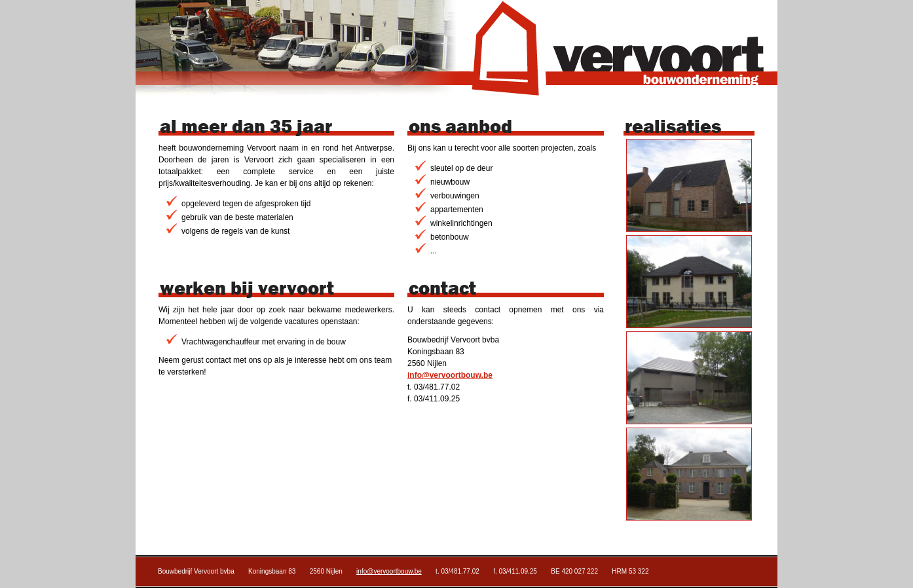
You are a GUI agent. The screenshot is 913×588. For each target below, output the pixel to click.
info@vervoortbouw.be (450, 375)
